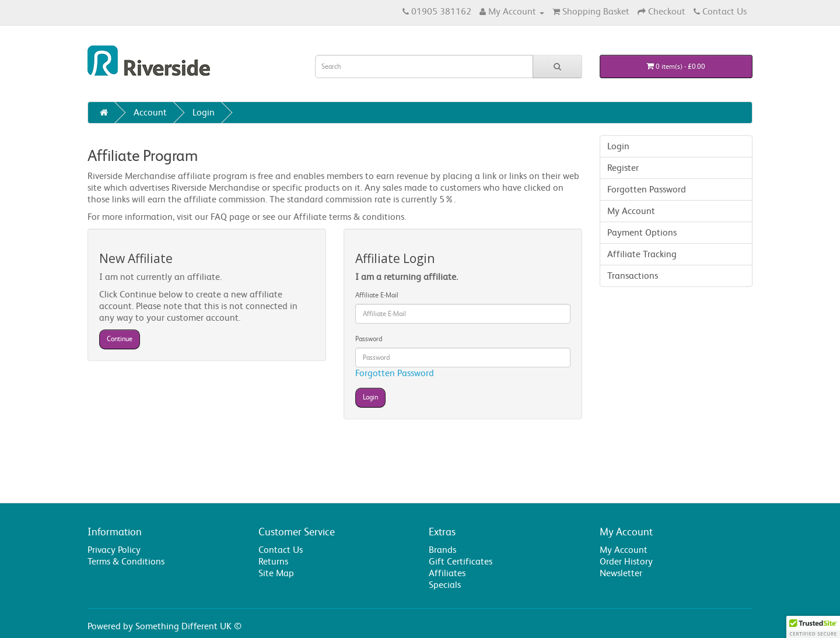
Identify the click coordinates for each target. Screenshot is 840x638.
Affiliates (447, 573)
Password (369, 339)
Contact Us (281, 550)
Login (204, 112)
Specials (445, 585)
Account (150, 112)
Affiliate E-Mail (377, 295)
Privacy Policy (114, 550)
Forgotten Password (395, 373)
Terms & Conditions (126, 561)
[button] (813, 627)
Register (623, 168)
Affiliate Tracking (642, 254)
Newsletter (621, 573)
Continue (120, 339)
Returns (273, 561)
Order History (626, 561)
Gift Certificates (461, 561)
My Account (631, 211)
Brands (442, 550)
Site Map (276, 573)
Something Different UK (183, 626)
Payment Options (642, 232)
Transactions (633, 276)
